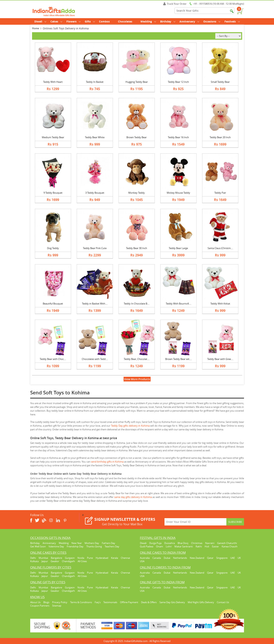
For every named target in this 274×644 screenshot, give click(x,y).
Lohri (169, 546)
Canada (157, 558)
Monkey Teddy (137, 193)
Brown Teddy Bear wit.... (178, 359)
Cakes (56, 21)
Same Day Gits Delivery (172, 602)
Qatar (210, 558)
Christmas (197, 543)
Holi (207, 546)
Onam (160, 546)
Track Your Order (175, 4)
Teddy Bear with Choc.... (53, 359)
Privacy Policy (60, 602)
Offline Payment (129, 602)
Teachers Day (112, 546)
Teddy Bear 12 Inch (178, 82)
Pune (90, 558)
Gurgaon (70, 558)
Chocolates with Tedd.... (95, 359)
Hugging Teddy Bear (137, 82)
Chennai (125, 558)
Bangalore (56, 558)
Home (36, 28)
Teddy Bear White (95, 137)
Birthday (168, 21)
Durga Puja (155, 543)
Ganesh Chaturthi (227, 543)
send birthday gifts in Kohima (107, 462)
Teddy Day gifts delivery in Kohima (130, 426)
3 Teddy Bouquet (95, 193)
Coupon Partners (40, 606)
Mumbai (43, 558)
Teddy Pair (220, 193)
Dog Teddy (53, 248)
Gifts (90, 21)
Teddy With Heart (53, 82)
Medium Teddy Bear (53, 137)
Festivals (232, 21)
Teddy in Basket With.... (95, 304)
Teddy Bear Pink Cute (95, 248)
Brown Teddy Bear (137, 137)
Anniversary (189, 21)
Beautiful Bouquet (53, 304)
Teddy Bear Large (178, 248)
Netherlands (180, 558)
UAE (233, 558)
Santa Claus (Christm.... (220, 248)
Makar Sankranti (184, 546)
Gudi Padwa (147, 546)
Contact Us (223, 602)
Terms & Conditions (81, 602)
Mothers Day (92, 543)
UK (239, 558)
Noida (81, 558)
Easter (215, 546)
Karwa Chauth (230, 546)
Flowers (74, 21)
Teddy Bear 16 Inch (178, 137)
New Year (77, 543)
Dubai (167, 558)
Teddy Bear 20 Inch (220, 137)
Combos (104, 21)
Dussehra (170, 543)
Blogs (46, 602)
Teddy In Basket (95, 82)
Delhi (33, 558)
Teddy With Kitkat (220, 304)
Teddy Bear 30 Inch (137, 248)
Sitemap (57, 606)
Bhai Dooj (183, 543)
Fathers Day (108, 543)
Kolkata (34, 561)
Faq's (98, 602)
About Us (35, 602)
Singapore (222, 558)
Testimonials (110, 602)
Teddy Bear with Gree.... (220, 359)
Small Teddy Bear (220, 82)
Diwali (40, 21)
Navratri (210, 543)
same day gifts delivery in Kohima (133, 497)
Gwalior (55, 561)
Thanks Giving (94, 546)
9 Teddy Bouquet (53, 193)
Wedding (148, 21)
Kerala (114, 558)
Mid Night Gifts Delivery (201, 602)
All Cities (82, 561)
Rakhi (199, 546)
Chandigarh (68, 561)
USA (142, 561)
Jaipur (45, 561)
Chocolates (125, 21)
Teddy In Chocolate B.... (137, 304)
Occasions (212, 21)
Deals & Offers (149, 602)
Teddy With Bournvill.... (178, 304)
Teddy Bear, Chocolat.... (137, 359)
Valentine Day (56, 546)
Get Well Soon (38, 546)
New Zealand (197, 558)
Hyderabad (102, 558)
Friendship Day (75, 546)
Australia (145, 558)
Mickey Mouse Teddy (178, 193)
